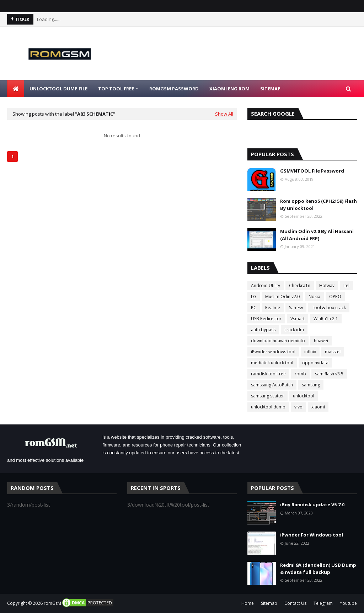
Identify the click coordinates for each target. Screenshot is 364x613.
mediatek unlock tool (272, 363)
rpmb (300, 374)
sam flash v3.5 (329, 374)
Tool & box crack (329, 308)
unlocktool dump (268, 407)
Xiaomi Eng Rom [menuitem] (229, 89)
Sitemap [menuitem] (270, 89)
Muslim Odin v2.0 (282, 297)
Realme (273, 308)
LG (254, 297)
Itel (346, 286)
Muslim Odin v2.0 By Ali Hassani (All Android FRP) (317, 235)
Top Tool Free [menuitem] (116, 89)
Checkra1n (300, 286)
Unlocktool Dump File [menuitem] (58, 89)
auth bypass (263, 330)
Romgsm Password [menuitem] (174, 89)
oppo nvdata (315, 363)
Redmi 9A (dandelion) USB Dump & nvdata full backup (318, 569)
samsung (311, 385)
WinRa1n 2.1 (326, 319)
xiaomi (318, 407)
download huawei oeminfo (278, 341)
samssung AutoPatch (272, 385)
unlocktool (304, 396)
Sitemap (269, 603)
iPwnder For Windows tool (312, 535)
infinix (310, 352)
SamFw (296, 308)
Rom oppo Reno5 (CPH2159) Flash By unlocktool (318, 205)
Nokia (314, 297)
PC (254, 308)
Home (248, 603)
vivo (298, 407)
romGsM (52, 603)
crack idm (294, 330)
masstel (333, 352)
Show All (224, 114)
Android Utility (266, 286)
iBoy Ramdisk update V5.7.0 (312, 504)
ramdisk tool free (268, 374)
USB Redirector (266, 319)
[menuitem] (16, 89)
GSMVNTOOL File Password (312, 171)
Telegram (323, 603)
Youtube (348, 603)
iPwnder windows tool (273, 352)
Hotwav (327, 286)
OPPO (335, 297)
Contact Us (295, 603)
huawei (321, 341)
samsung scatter (267, 396)
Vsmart (298, 319)
